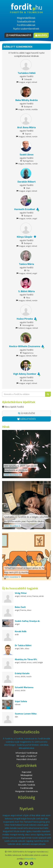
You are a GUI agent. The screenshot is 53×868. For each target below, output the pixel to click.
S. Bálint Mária (26, 291)
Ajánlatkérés (26, 419)
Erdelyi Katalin (22, 673)
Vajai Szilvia (21, 701)
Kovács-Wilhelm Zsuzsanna (25, 346)
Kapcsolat (27, 772)
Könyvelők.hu (30, 859)
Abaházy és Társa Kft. (26, 659)
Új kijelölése (27, 413)
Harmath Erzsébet (25, 209)
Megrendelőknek (26, 18)
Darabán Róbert (27, 182)
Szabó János (27, 154)
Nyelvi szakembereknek (26, 29)
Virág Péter (21, 593)
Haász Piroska (25, 319)
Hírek (6, 427)
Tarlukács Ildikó (27, 73)
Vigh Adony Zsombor (25, 374)
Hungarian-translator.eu (26, 791)
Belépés (41, 35)
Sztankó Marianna (24, 687)
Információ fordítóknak (26, 753)
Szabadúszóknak (26, 21)
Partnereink (26, 778)
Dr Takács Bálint (23, 645)
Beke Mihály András (27, 100)
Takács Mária (26, 264)
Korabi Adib (21, 631)
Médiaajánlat (26, 775)
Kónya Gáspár (25, 237)
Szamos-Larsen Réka (26, 714)
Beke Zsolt (20, 607)
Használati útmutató (26, 759)
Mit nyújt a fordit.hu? (26, 756)
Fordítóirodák (27, 788)
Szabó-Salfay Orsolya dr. (27, 621)
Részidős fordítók (27, 785)
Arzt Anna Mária (26, 127)
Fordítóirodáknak (26, 25)
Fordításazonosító (19, 35)
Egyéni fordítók (27, 782)
